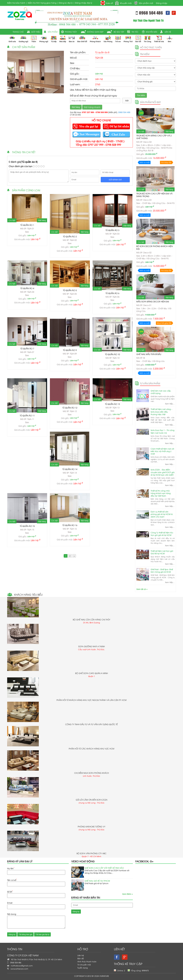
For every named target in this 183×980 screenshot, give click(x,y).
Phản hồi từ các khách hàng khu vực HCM (91, 749)
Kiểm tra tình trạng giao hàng (42, 3)
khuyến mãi (152, 32)
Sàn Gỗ (138, 39)
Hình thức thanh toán (87, 961)
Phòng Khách (95, 39)
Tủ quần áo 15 (27, 526)
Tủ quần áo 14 (70, 469)
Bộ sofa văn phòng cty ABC (91, 853)
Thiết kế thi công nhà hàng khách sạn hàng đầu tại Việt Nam (161, 493)
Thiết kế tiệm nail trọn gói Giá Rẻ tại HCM (162, 552)
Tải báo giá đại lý (42, 934)
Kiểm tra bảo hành (16, 3)
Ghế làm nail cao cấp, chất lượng (161, 392)
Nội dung (12, 914)
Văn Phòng (108, 39)
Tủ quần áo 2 (70, 236)
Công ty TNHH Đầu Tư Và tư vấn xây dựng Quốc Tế (91, 724)
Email (10, 903)
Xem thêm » (127, 894)
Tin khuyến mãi (84, 965)
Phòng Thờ (128, 39)
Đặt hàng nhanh (92, 107)
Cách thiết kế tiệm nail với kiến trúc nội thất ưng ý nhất (162, 451)
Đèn (170, 39)
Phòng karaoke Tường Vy (91, 826)
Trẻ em (118, 39)
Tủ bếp (54, 39)
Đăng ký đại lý (66, 3)
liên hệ (168, 32)
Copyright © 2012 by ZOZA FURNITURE (92, 976)
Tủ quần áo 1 (27, 225)
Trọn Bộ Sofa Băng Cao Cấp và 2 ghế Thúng (154, 137)
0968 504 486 (124, 112)
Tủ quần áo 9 (70, 350)
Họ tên (11, 868)
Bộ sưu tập (119, 32)
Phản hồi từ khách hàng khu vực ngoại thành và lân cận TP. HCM (91, 700)
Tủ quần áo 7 (27, 348)
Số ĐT (10, 891)
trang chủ (18, 32)
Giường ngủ (23, 39)
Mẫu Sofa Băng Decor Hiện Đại (153, 301)
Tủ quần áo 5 (70, 290)
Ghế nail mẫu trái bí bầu (149, 354)
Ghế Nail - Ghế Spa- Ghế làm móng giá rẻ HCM (162, 571)
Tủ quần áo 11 (27, 415)
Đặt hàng (76, 107)
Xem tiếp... (170, 404)
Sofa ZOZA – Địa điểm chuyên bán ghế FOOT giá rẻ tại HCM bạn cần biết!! (163, 472)
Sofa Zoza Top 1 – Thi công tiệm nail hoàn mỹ (163, 431)
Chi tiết (12, 220)
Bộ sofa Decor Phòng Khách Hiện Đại (154, 247)
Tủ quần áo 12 (70, 408)
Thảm (34, 39)
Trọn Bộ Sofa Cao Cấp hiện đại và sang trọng (154, 195)
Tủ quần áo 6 (112, 293)
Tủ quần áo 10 (112, 354)
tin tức (135, 32)
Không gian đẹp (95, 32)
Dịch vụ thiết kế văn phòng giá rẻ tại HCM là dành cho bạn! (162, 514)
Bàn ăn (72, 39)
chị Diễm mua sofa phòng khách (92, 773)
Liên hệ (81, 955)
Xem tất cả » (142, 589)
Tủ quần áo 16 (70, 525)
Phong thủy (71, 32)
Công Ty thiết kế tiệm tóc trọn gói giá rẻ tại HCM (162, 534)
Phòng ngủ (44, 39)
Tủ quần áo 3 (112, 230)
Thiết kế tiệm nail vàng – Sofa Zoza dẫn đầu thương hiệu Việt (161, 412)
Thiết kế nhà (159, 39)
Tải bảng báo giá (25, 934)
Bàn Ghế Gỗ (82, 39)
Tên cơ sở (12, 880)
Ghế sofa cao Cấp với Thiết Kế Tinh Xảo (104, 868)
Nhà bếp (63, 39)
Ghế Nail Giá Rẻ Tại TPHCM (97, 881)
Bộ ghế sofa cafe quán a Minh (92, 673)
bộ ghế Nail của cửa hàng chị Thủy (91, 619)
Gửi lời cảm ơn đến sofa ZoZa (92, 800)
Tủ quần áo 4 (27, 288)
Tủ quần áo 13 (112, 404)
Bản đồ (81, 958)
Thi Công (147, 39)
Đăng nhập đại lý (84, 3)
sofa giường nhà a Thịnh (92, 646)
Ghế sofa (12, 39)
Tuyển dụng (83, 968)
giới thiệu (36, 32)
